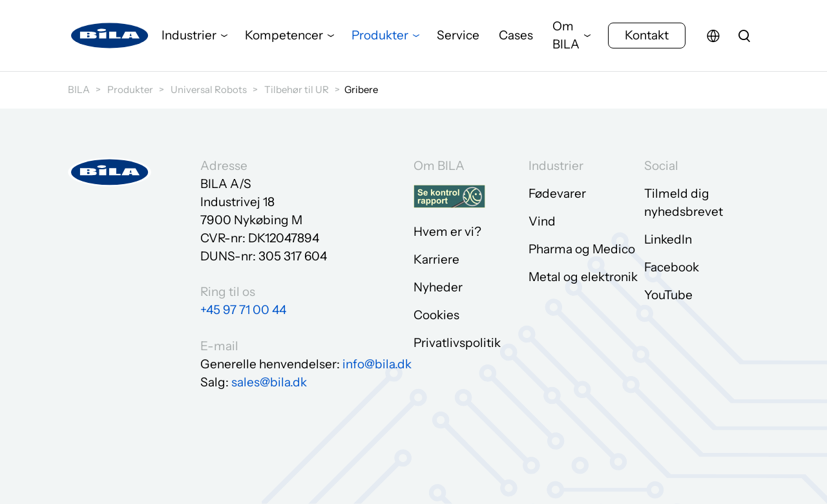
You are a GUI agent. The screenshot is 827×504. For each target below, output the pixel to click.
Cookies (436, 315)
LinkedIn (668, 239)
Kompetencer (284, 35)
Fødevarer (557, 194)
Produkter (380, 35)
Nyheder (438, 287)
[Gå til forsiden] (110, 36)
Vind (542, 221)
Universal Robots (209, 89)
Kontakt (647, 35)
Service (458, 35)
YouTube (668, 295)
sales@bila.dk (269, 382)
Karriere (436, 259)
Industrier (189, 35)
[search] (744, 36)
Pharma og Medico (582, 249)
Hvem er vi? (447, 232)
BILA (79, 89)
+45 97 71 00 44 (243, 310)
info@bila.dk (377, 364)
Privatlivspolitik (457, 343)
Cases (516, 35)
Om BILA (566, 35)
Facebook (672, 267)
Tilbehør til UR (297, 89)
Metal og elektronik (583, 277)
